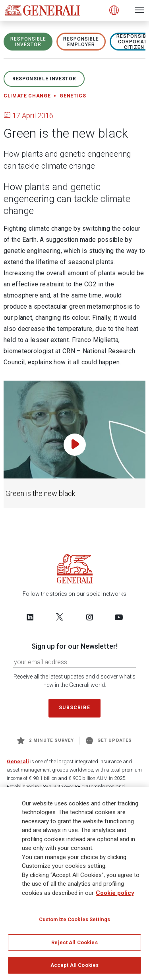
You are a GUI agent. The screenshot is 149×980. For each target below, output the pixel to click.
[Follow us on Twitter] (60, 617)
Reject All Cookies (74, 945)
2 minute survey (45, 741)
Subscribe (74, 708)
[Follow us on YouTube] (119, 617)
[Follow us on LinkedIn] (30, 617)
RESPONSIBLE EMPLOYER (81, 42)
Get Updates (109, 741)
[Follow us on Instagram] (89, 617)
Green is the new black (40, 493)
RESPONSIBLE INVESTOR (28, 42)
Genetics (73, 96)
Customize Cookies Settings (74, 922)
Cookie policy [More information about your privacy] (115, 895)
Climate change (27, 96)
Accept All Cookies (74, 968)
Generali (18, 761)
